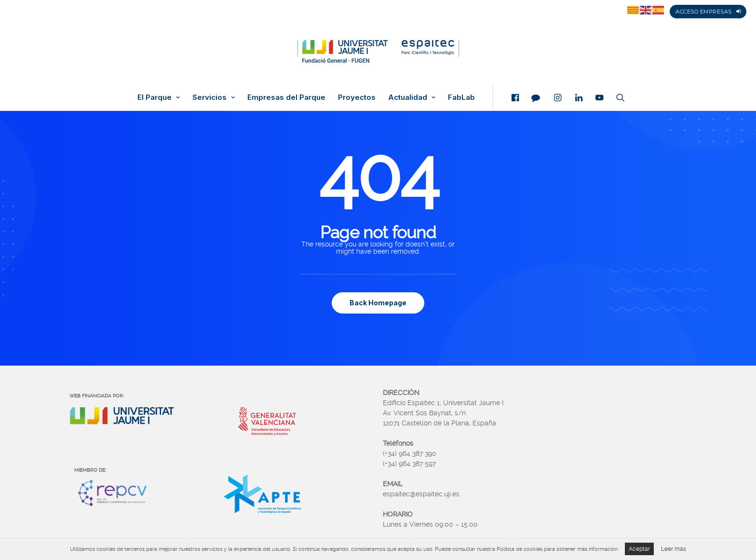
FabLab (461, 97)
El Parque (159, 97)
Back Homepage (378, 303)
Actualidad (412, 97)
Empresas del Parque (286, 97)
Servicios (214, 97)
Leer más (674, 549)
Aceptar (639, 549)
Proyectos (357, 97)
